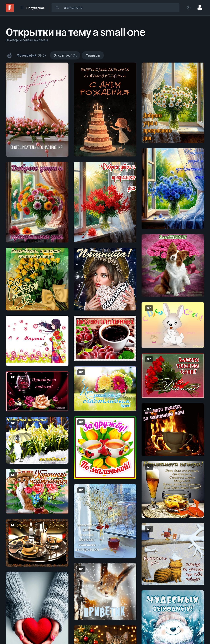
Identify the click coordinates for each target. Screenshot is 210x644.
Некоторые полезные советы (27, 40)
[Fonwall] (10, 10)
